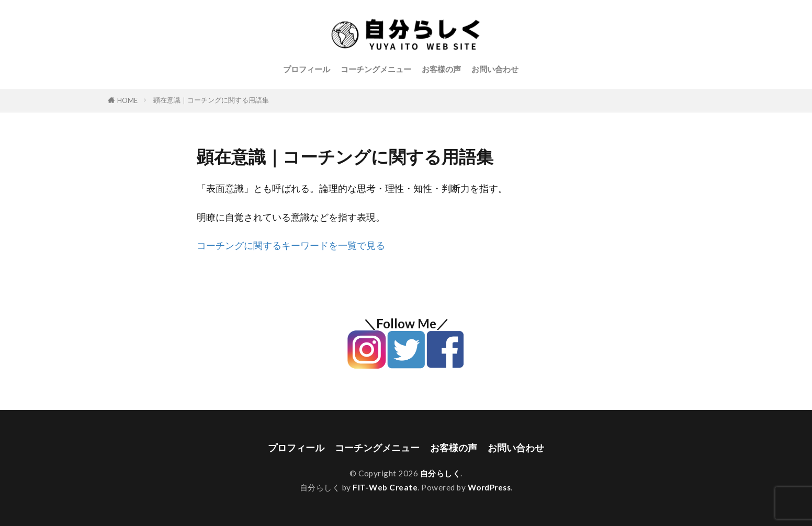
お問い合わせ (495, 69)
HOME (127, 100)
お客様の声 (441, 69)
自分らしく (441, 473)
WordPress (489, 487)
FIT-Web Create (385, 487)
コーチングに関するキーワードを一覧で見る (291, 245)
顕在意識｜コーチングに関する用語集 (211, 100)
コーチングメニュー (376, 69)
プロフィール (307, 69)
